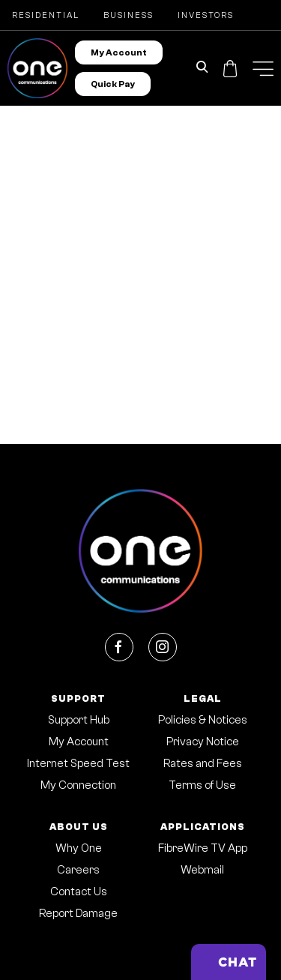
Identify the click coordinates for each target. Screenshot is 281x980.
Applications (203, 827)
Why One (79, 848)
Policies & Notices (203, 720)
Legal (203, 698)
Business (129, 15)
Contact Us (79, 892)
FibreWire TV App (203, 848)
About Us (79, 827)
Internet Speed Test (78, 764)
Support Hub (79, 720)
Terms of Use (202, 785)
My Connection (78, 785)
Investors (206, 15)
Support (78, 698)
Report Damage (78, 914)
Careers (78, 870)
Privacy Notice (203, 742)
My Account (119, 52)
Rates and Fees (203, 764)
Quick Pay (113, 84)
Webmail (202, 870)
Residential (46, 15)
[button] (263, 69)
